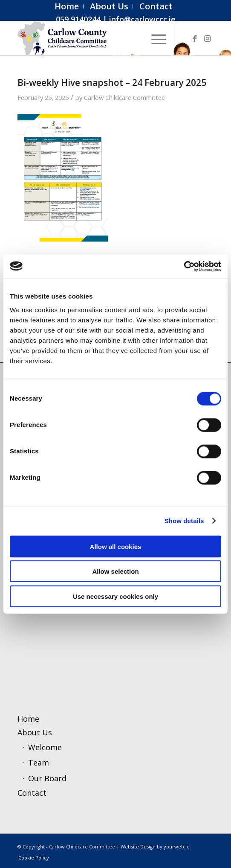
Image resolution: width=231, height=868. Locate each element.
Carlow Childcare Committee (124, 97)
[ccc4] (96, 38)
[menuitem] (67, 6)
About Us (35, 732)
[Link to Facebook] (194, 38)
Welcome (45, 747)
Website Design (138, 847)
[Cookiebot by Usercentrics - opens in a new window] (184, 266)
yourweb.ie (177, 847)
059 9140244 (78, 19)
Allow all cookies (116, 546)
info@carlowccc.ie (142, 19)
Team (39, 763)
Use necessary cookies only (115, 596)
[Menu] (154, 38)
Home (28, 719)
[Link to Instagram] (207, 38)
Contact (32, 793)
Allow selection (115, 571)
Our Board (47, 778)
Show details (184, 521)
